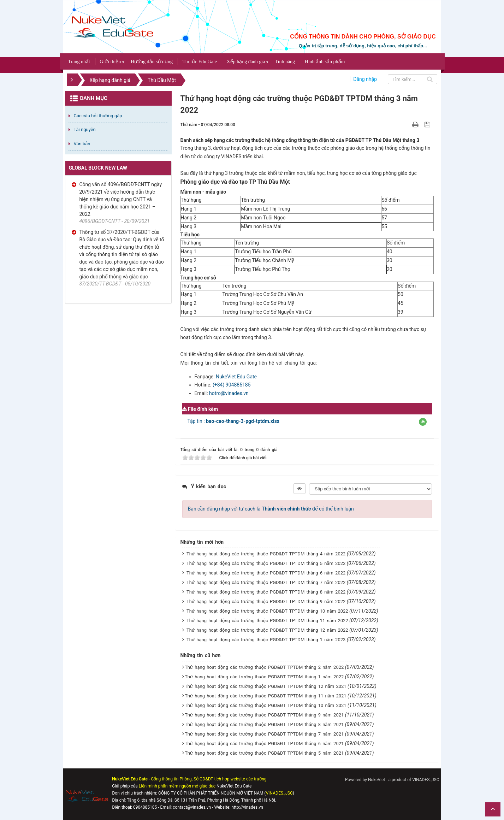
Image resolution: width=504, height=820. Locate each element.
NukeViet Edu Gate (236, 377)
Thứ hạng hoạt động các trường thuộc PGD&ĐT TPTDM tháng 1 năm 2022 (264, 677)
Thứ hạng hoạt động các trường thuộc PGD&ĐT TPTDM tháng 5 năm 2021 (264, 753)
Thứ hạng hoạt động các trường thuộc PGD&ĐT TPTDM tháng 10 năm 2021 (266, 705)
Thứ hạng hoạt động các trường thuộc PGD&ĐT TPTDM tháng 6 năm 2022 (266, 573)
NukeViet (376, 780)
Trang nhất (79, 62)
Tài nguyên (85, 129)
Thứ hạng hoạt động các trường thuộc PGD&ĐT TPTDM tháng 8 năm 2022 (266, 592)
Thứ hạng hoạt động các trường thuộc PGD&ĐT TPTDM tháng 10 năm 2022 (267, 611)
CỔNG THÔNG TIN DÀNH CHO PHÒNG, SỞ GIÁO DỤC (363, 37)
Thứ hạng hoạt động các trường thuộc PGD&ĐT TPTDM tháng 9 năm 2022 (266, 601)
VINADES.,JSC (426, 780)
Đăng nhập (365, 79)
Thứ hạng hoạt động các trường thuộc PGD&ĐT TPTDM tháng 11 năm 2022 (267, 621)
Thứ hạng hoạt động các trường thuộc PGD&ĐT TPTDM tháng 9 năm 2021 (264, 715)
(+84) (219, 385)
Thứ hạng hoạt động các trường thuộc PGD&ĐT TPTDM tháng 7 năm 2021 (264, 734)
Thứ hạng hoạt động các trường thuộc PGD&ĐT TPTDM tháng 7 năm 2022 (266, 582)
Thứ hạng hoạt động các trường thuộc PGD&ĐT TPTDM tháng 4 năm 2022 (266, 554)
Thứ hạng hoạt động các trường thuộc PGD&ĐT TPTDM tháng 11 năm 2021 (266, 696)
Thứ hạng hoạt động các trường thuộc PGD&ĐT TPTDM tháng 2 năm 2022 (264, 667)
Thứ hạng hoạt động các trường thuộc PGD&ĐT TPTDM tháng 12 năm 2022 (267, 630)
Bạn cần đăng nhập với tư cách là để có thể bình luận (271, 509)
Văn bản (82, 144)
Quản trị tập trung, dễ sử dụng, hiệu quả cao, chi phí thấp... (363, 46)
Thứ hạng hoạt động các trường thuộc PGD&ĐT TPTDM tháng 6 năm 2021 (264, 744)
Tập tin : (233, 421)
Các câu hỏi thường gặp (98, 116)
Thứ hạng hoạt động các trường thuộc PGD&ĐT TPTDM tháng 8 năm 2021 (264, 724)
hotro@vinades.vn (229, 393)
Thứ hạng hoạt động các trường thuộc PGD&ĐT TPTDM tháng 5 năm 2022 (266, 563)
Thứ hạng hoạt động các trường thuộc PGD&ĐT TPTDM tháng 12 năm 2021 (266, 686)
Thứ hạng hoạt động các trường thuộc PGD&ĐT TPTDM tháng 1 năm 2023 (266, 640)
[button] (423, 422)
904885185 (238, 385)
